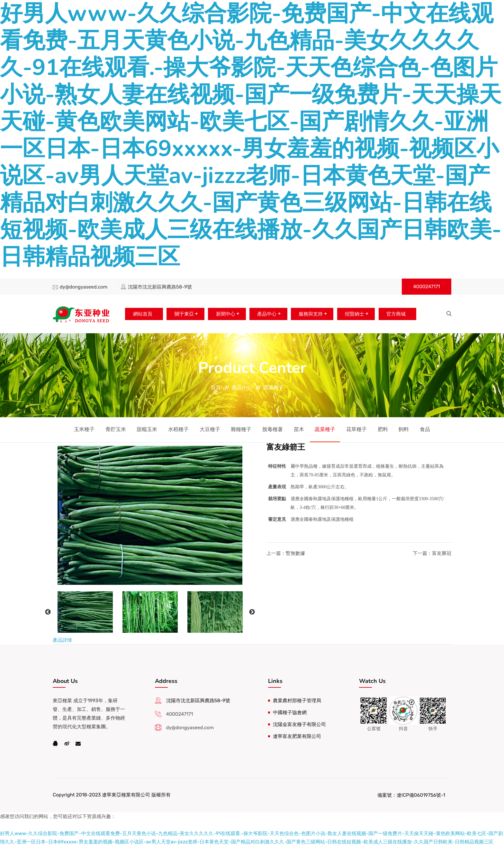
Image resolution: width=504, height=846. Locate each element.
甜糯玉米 (147, 429)
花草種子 (356, 429)
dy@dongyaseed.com (84, 287)
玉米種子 (84, 429)
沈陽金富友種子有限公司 (299, 724)
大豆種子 (210, 429)
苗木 (299, 429)
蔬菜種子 (274, 387)
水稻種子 (178, 429)
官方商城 (399, 314)
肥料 (383, 429)
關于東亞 (182, 314)
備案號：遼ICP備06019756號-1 (411, 795)
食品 (425, 429)
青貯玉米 (116, 429)
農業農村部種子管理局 (297, 701)
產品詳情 (62, 640)
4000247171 (427, 287)
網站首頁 (139, 314)
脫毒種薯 (273, 429)
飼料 (404, 429)
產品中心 (266, 314)
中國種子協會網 (290, 713)
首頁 (216, 387)
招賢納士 (356, 314)
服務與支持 (311, 314)
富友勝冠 (442, 553)
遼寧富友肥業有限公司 (297, 736)
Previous (48, 612)
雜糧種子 (241, 429)
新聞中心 (224, 314)
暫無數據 (295, 553)
